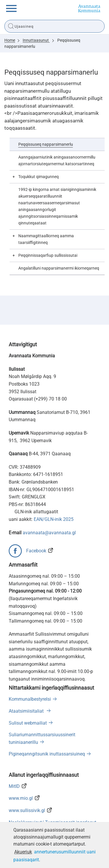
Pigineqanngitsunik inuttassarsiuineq (47, 754)
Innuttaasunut (36, 40)
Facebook (36, 551)
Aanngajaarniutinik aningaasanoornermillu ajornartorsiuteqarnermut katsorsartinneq (57, 161)
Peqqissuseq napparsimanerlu (46, 144)
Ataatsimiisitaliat (27, 711)
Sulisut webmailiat (28, 723)
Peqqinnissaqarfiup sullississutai (48, 255)
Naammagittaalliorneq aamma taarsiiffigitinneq (46, 239)
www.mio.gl (21, 798)
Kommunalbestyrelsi (30, 699)
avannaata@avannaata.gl (49, 533)
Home (10, 40)
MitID (14, 786)
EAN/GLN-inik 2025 (54, 519)
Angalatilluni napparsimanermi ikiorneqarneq (59, 268)
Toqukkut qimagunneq (39, 177)
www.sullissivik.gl (27, 810)
